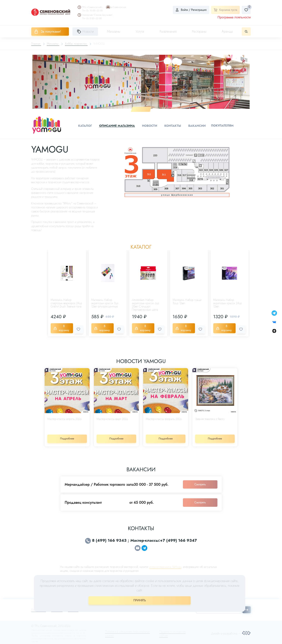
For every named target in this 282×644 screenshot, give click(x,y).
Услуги (140, 32)
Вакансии (196, 125)
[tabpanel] (141, 82)
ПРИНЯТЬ (140, 600)
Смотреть (200, 482)
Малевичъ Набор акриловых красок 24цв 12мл (228, 303)
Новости (150, 125)
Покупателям (221, 125)
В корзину (62, 327)
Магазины (114, 32)
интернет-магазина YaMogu (165, 564)
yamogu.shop (118, 575)
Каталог (87, 125)
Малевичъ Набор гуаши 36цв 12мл (187, 301)
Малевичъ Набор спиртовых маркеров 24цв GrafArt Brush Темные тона (66, 303)
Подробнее (67, 436)
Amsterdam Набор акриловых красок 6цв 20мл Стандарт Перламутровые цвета (145, 304)
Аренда (227, 32)
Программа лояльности (234, 17)
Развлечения (168, 32)
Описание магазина (118, 125)
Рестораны (199, 32)
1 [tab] (141, 109)
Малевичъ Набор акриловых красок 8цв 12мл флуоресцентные (105, 303)
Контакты (172, 125)
